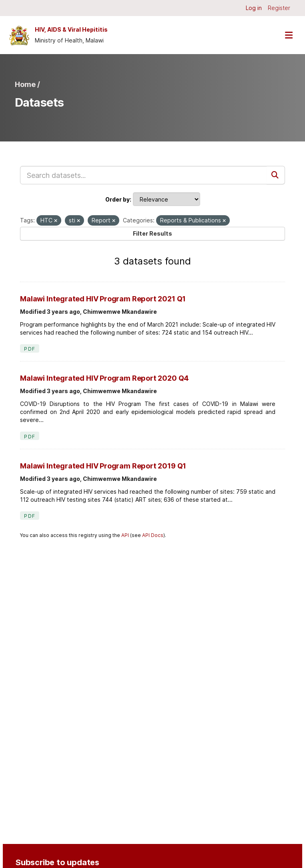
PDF (30, 349)
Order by (117, 199)
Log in (254, 8)
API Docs (153, 535)
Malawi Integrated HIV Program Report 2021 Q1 (103, 299)
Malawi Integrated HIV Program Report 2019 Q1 (103, 466)
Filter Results (152, 233)
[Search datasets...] (143, 175)
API (125, 535)
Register (279, 8)
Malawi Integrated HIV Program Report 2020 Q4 (104, 378)
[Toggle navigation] (289, 35)
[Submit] (276, 175)
